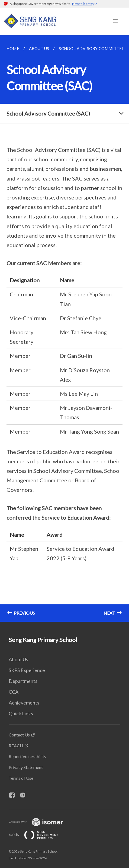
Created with (40, 822)
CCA (14, 692)
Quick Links (21, 713)
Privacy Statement (26, 767)
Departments (23, 681)
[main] (64, 328)
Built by (38, 835)
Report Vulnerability (28, 756)
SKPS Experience (27, 670)
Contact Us (19, 735)
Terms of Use (21, 778)
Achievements (24, 703)
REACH (16, 746)
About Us (18, 659)
